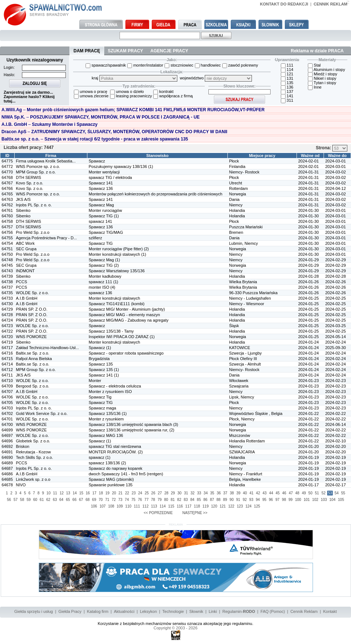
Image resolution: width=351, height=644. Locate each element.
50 (310, 493)
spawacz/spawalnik (106, 65)
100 (298, 500)
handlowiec (208, 65)
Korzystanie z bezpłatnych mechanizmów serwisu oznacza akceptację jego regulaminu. (175, 624)
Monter (95, 381)
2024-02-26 (336, 282)
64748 (7, 260)
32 (193, 493)
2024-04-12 (336, 188)
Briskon (23, 446)
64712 (7, 370)
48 (297, 493)
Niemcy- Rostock (244, 172)
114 (287, 70)
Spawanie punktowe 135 (111, 485)
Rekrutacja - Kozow (33, 452)
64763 (7, 199)
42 (258, 493)
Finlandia (237, 166)
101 (307, 500)
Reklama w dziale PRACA (317, 51)
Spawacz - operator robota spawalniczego (126, 353)
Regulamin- (239, 611)
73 (120, 500)
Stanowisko (157, 156)
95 (264, 500)
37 (225, 493)
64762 (7, 205)
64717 (7, 348)
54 (337, 493)
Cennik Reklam (304, 611)
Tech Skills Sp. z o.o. (35, 457)
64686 (7, 474)
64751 (7, 249)
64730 (7, 304)
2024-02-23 (336, 381)
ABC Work (25, 243)
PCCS (22, 282)
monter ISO (99, 287)
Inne (315, 87)
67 (81, 500)
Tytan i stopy (322, 83)
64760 (7, 216)
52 (323, 493)
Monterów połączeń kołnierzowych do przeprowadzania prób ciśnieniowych (156, 194)
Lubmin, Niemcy (244, 243)
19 (107, 493)
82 (179, 500)
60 (35, 500)
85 (199, 500)
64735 (7, 293)
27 (160, 493)
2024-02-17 (336, 485)
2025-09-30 (336, 348)
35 (212, 493)
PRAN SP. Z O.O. (32, 309)
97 (277, 500)
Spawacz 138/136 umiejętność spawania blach (131, 424)
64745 (7, 265)
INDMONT (25, 271)
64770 (7, 172)
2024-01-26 (309, 282)
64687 (7, 468)
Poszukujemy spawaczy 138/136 (119, 166)
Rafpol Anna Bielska (34, 359)
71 (107, 500)
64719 (7, 342)
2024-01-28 (309, 276)
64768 (7, 177)
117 (188, 506)
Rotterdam (239, 188)
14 (75, 493)
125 (257, 506)
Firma (51, 156)
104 (333, 500)
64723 (7, 326)
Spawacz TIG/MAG (106, 232)
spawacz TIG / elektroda (110, 177)
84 (192, 500)
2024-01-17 (309, 485)
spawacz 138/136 (105, 463)
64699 (7, 430)
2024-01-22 (309, 413)
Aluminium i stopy (327, 70)
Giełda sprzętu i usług (34, 611)
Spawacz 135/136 (105, 413)
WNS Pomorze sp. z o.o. (38, 166)
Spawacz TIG (101, 216)
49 (304, 493)
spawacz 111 (101, 282)
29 (173, 493)
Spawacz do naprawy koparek (116, 468)
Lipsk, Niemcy (242, 397)
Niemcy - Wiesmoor (247, 304)
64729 (7, 309)
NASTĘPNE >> (195, 513)
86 (205, 500)
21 (120, 493)
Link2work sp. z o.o (33, 479)
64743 (7, 271)
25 (147, 493)
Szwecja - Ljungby (246, 353)
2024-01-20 (309, 446)
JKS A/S (23, 199)
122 (231, 506)
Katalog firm (98, 611)
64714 (7, 364)
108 (111, 506)
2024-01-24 (309, 342)
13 (68, 493)
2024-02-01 (309, 161)
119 (206, 506)
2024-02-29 (336, 260)
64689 (7, 463)
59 (29, 500)
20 (114, 493)
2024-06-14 (336, 424)
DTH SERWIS (29, 177)
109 (120, 506)
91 (238, 500)
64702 (7, 413)
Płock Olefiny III (243, 359)
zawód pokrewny (240, 65)
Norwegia (238, 194)
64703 (7, 408)
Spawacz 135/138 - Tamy (111, 331)
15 (81, 493)
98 (284, 500)
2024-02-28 (336, 276)
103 (324, 500)
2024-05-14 (336, 337)
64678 (7, 485)
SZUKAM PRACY (126, 51)
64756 (7, 232)
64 (61, 500)
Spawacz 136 (101, 188)
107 (103, 506)
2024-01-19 (309, 457)
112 (146, 506)
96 (271, 500)
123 (240, 506)
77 (146, 500)
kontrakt (163, 91)
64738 (7, 282)
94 (258, 500)
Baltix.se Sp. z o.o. (33, 353)
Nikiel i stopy (322, 78)
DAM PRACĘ (87, 51)
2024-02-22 (336, 413)
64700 (7, 424)
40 (245, 493)
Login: (9, 67)
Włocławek (239, 381)
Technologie (173, 611)
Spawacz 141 (101, 183)
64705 (7, 402)
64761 (7, 210)
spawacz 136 (101, 293)
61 (42, 500)
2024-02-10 (336, 441)
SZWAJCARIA (242, 452)
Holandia (237, 210)
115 (171, 506)
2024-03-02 (336, 172)
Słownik (196, 611)
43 (265, 493)
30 (179, 493)
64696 (7, 441)
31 (186, 493)
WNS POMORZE (31, 337)
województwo (216, 78)
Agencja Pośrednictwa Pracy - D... (47, 238)
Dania (235, 199)
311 (287, 100)
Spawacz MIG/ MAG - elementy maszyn (124, 315)
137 (287, 91)
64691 (7, 452)
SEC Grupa (26, 249)
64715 (7, 359)
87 (212, 500)
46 (284, 493)
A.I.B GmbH (27, 298)
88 (218, 500)
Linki (213, 611)
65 (68, 500)
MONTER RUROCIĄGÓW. (113, 452)
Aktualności (124, 611)
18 (101, 493)
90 (232, 500)
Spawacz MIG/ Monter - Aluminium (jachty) (127, 309)
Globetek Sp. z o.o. (33, 441)
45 (278, 493)
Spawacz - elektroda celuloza (115, 386)
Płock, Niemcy (242, 419)
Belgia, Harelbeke (245, 479)
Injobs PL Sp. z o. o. (34, 205)
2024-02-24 (336, 342)
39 (238, 493)
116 (180, 506)
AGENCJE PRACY (169, 51)
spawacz (97, 457)
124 (248, 506)
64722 (7, 331)
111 (287, 65)
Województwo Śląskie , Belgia (256, 413)
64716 (7, 353)
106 (94, 506)
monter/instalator (145, 65)
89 (225, 500)
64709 (7, 386)
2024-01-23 (309, 381)
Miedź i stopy (322, 74)
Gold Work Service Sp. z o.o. (42, 413)
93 (251, 500)
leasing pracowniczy (131, 96)
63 (55, 500)
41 (251, 493)
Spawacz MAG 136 (106, 435)
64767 (7, 183)
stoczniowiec (179, 65)
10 (48, 493)
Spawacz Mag (101, 205)
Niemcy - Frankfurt (246, 474)
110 (129, 506)
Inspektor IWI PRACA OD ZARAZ (119, 337)
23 (134, 493)
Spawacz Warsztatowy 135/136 (117, 271)
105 (341, 500)
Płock (234, 161)
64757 (7, 227)
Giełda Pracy (70, 611)
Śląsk (234, 326)
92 (245, 500)
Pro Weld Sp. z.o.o (33, 232)
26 (153, 493)
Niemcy (236, 205)
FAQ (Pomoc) (273, 611)
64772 (7, 166)
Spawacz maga (103, 408)
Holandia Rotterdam (247, 441)
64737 (7, 287)
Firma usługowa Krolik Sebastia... (46, 161)
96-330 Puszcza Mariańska (254, 293)
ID (7, 156)
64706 (7, 397)
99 (290, 500)
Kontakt (330, 611)
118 (197, 506)
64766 (7, 188)
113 (154, 506)
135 (287, 83)
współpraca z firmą (173, 96)
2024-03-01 (336, 161)
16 (88, 493)
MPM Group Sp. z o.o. (36, 172)
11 (55, 493)
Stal (314, 65)
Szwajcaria (239, 386)
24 (140, 493)
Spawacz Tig (100, 397)
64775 (7, 161)
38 (232, 493)
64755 (7, 238)
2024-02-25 (336, 298)
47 (291, 493)
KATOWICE (240, 348)
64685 (7, 479)
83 (186, 500)
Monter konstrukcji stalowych (115, 254)
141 (287, 96)
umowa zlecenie (91, 96)
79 (160, 500)
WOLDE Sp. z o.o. (33, 293)
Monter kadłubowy (105, 276)
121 (287, 74)
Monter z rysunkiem (106, 419)
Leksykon (148, 611)
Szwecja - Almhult (245, 364)
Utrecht (236, 183)
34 (206, 493)
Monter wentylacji (104, 172)
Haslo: (9, 75)
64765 (7, 194)
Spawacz (97, 161)
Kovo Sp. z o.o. (30, 183)
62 (48, 500)
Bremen (236, 232)
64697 (7, 435)
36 (219, 493)
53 (330, 493)
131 (287, 78)
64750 (7, 254)
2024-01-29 (309, 260)
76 (140, 500)
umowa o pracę (90, 91)
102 (315, 500)
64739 (7, 276)
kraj (135, 78)
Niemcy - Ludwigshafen (250, 298)
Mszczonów (240, 435)
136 (287, 87)
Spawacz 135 (101, 364)
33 (199, 493)
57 (16, 500)
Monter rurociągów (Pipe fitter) (116, 249)
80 (166, 500)
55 (343, 493)
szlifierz (96, 238)
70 (101, 500)
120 (214, 506)
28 (166, 493)
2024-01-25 (309, 298)
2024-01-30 (309, 210)
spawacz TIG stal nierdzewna (115, 446)
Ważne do (337, 156)
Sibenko (23, 210)
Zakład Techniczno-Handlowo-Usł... (48, 348)
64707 (7, 392)
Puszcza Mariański (246, 227)
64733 (7, 298)
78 (153, 500)
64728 (7, 315)
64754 (7, 243)
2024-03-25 (336, 326)
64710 (7, 381)
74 (127, 500)
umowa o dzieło (127, 91)
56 (9, 500)
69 (94, 500)
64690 (7, 457)
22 (127, 493)
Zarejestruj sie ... (28, 92)
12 (62, 493)
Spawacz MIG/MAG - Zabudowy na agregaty (129, 320)
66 (74, 500)
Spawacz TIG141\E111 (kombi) (117, 304)
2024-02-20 (336, 446)
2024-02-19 (336, 457)
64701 (7, 419)
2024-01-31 (309, 172)
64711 (7, 375)
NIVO (21, 485)
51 (317, 493)
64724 (7, 320)
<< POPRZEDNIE (158, 513)
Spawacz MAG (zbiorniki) (111, 479)
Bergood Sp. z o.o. (33, 386)
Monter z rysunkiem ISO (110, 392)
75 (133, 500)
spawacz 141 (101, 221)
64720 (7, 337)
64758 (7, 221)
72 (114, 500)
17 (94, 493)
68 (88, 500)
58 (22, 500)
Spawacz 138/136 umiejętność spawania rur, (129, 430)
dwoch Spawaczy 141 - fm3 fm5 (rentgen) (126, 474)
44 (271, 493)
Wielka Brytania (243, 282)
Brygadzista (99, 359)
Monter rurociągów (105, 210)
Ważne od (310, 156)
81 (173, 500)
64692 (7, 446)
